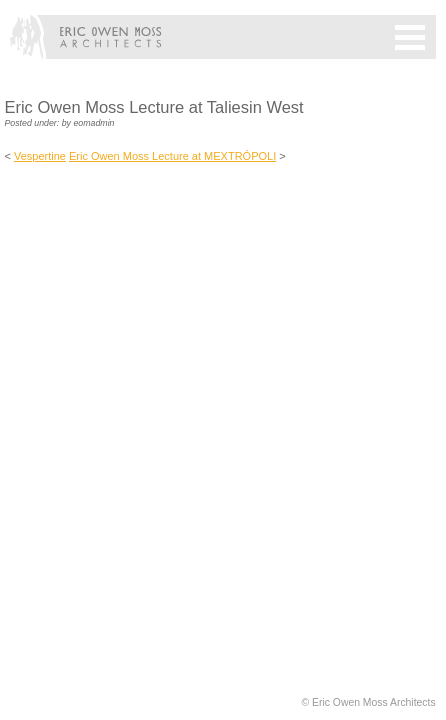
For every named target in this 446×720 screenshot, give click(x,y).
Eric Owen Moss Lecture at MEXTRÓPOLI (172, 156)
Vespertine (40, 156)
